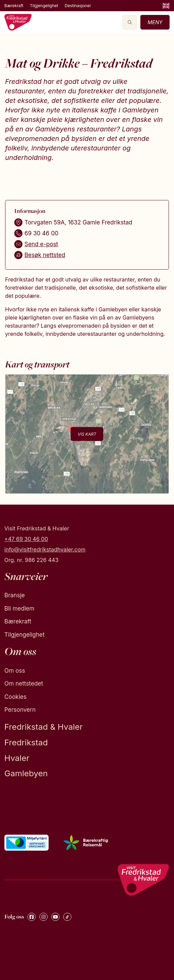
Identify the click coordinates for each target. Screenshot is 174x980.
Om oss (15, 671)
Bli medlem (19, 609)
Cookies (15, 697)
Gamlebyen (26, 773)
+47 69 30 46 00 (26, 539)
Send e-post (41, 244)
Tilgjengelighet (44, 6)
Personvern (20, 710)
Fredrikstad (26, 742)
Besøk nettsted (45, 255)
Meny (155, 22)
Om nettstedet (24, 684)
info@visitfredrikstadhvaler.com (45, 549)
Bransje (15, 595)
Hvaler (17, 758)
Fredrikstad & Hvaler (43, 727)
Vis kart (87, 434)
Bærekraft (14, 6)
